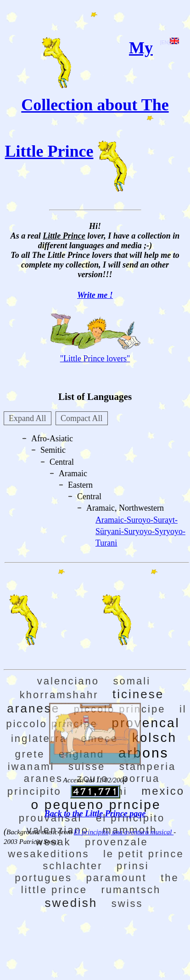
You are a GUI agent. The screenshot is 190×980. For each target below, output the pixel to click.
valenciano (68, 681)
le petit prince (144, 854)
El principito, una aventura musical (124, 832)
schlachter (73, 866)
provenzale (117, 842)
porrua (141, 778)
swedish (71, 903)
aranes (43, 778)
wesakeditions (48, 854)
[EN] (170, 42)
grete (30, 754)
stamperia (148, 766)
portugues (43, 878)
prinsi (133, 866)
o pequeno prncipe (96, 805)
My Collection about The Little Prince (87, 100)
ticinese (138, 694)
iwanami (31, 766)
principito (34, 791)
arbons (144, 753)
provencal (145, 723)
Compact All (82, 418)
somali (132, 681)
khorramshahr (59, 695)
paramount (117, 878)
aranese (33, 708)
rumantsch (131, 890)
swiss (127, 903)
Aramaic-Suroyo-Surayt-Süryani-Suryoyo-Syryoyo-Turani (140, 531)
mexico (163, 791)
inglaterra (39, 738)
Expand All (28, 418)
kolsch (154, 738)
